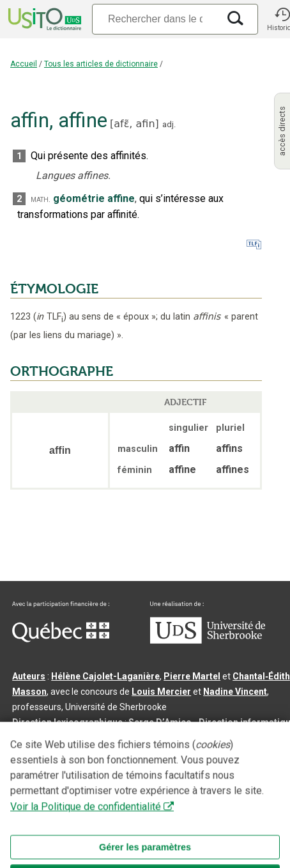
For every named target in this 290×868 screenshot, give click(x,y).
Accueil (24, 64)
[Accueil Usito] (43, 19)
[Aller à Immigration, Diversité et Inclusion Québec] (61, 639)
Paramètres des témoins (122, 804)
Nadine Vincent (235, 692)
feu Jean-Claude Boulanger (195, 753)
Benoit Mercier (48, 738)
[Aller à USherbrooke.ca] (208, 640)
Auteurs (29, 676)
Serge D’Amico (160, 722)
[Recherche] (155, 19)
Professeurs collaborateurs (72, 753)
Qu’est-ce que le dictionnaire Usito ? (89, 789)
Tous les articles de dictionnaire (101, 64)
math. (41, 199)
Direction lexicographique (67, 722)
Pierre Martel (192, 676)
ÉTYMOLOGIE (54, 289)
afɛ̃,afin (134, 124)
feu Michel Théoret (77, 768)
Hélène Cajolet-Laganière (105, 676)
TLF (50, 317)
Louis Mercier (161, 692)
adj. (169, 124)
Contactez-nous (206, 789)
